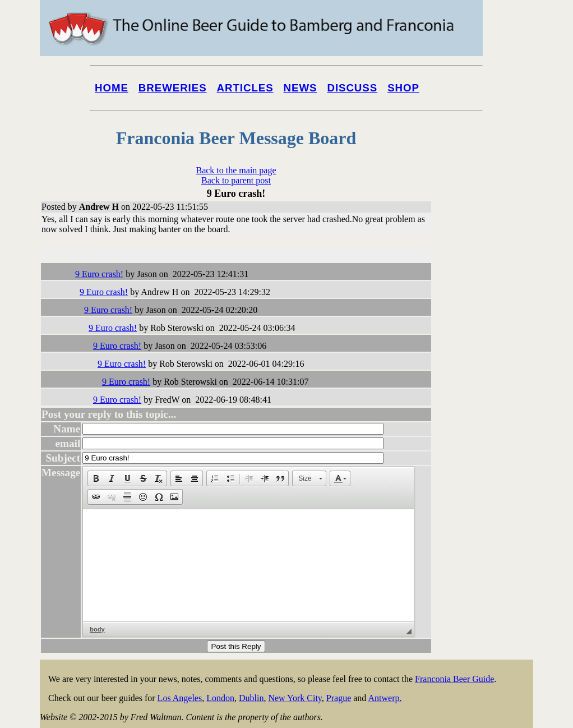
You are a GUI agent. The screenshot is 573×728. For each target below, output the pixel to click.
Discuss (352, 88)
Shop (403, 88)
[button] (96, 478)
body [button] (97, 629)
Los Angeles (180, 698)
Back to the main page (236, 170)
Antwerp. (385, 698)
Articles (245, 88)
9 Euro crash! (99, 274)
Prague (339, 698)
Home (112, 88)
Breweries (173, 88)
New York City (295, 698)
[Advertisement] (488, 427)
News (301, 88)
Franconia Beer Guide (454, 679)
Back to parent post (236, 180)
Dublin (251, 698)
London (220, 698)
